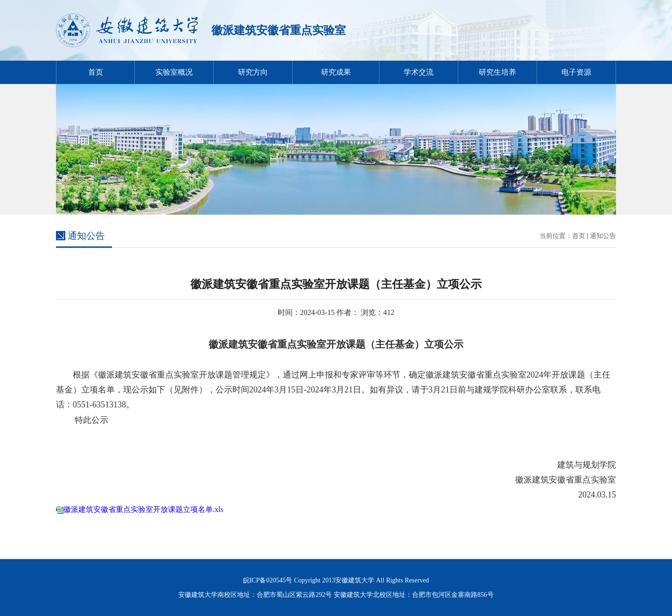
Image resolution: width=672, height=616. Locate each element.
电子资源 (576, 72)
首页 (96, 72)
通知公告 (603, 236)
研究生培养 (497, 72)
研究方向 (253, 72)
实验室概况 (174, 72)
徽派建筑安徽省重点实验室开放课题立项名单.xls (143, 509)
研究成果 (336, 72)
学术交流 (419, 72)
